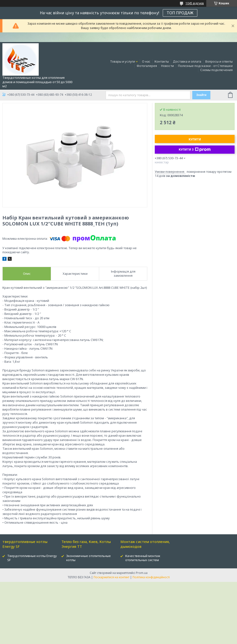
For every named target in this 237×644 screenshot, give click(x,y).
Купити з (195, 150)
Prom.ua (142, 573)
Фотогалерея (147, 66)
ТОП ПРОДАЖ (180, 13)
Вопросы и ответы (219, 61)
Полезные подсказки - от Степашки (205, 66)
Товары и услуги (122, 61)
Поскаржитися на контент (111, 577)
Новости (167, 66)
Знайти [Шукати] (201, 95)
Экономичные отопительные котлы (89, 558)
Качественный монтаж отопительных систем (143, 558)
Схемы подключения (216, 70)
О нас (146, 61)
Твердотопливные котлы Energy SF (32, 558)
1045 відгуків (195, 3)
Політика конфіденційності (151, 577)
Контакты (162, 61)
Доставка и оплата (187, 61)
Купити (195, 139)
